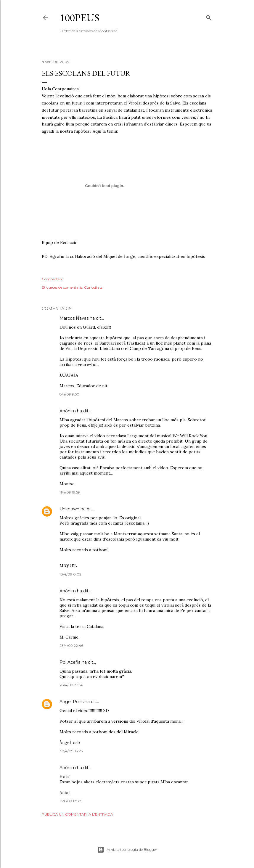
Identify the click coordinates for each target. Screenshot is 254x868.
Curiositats (93, 287)
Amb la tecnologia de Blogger (127, 850)
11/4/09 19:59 (70, 492)
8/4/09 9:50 (69, 394)
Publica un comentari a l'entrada (77, 814)
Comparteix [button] (52, 279)
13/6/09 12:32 (70, 801)
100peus (79, 18)
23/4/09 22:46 (71, 646)
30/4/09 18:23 (71, 751)
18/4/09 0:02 (70, 574)
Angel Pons (71, 702)
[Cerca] (209, 16)
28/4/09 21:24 (71, 685)
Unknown (69, 509)
